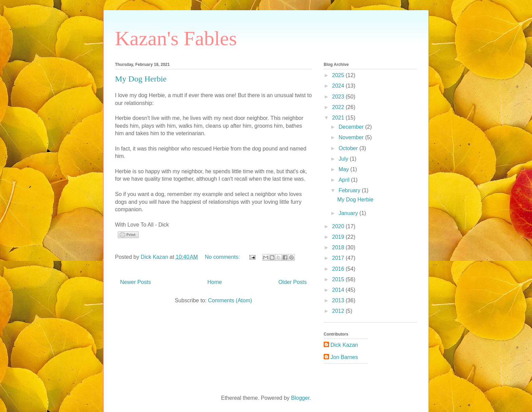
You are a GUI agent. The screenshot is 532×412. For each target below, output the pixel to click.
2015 (339, 279)
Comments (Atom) (230, 300)
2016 (339, 269)
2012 (339, 311)
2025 (339, 75)
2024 (339, 86)
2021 (339, 118)
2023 (339, 97)
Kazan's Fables (176, 38)
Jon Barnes (344, 357)
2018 (339, 247)
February (350, 190)
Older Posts (292, 282)
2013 (339, 300)
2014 (339, 290)
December (352, 127)
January (349, 213)
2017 (339, 258)
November (352, 137)
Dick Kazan (344, 345)
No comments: (223, 257)
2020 (339, 226)
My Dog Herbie (141, 79)
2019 (339, 237)
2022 (339, 107)
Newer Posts (136, 282)
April (345, 180)
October (349, 148)
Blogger (300, 398)
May (345, 169)
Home (215, 282)
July (344, 159)
